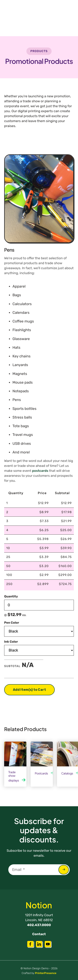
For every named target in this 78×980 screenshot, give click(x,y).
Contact (39, 934)
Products (39, 51)
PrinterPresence (46, 973)
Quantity (11, 596)
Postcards (41, 773)
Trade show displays (14, 776)
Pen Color (12, 622)
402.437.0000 (39, 925)
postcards (40, 471)
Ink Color (11, 641)
